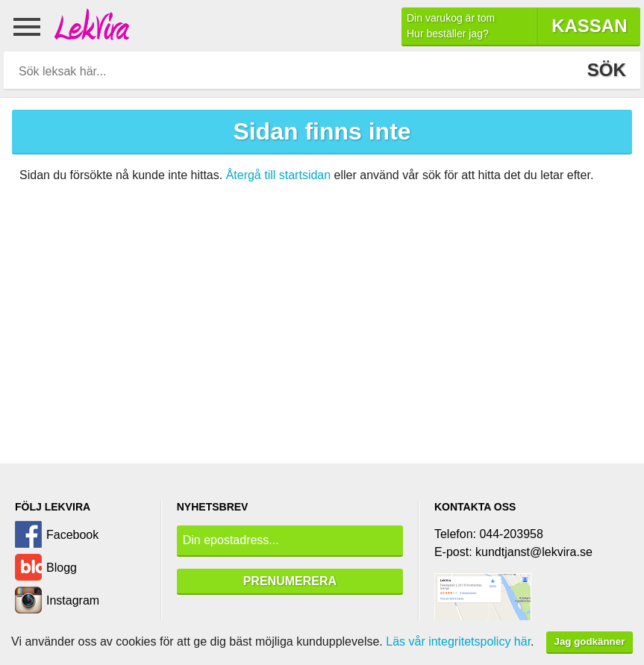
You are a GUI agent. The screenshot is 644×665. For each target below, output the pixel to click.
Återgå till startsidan (279, 175)
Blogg (62, 568)
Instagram (73, 600)
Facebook (72, 535)
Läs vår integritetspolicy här (458, 641)
